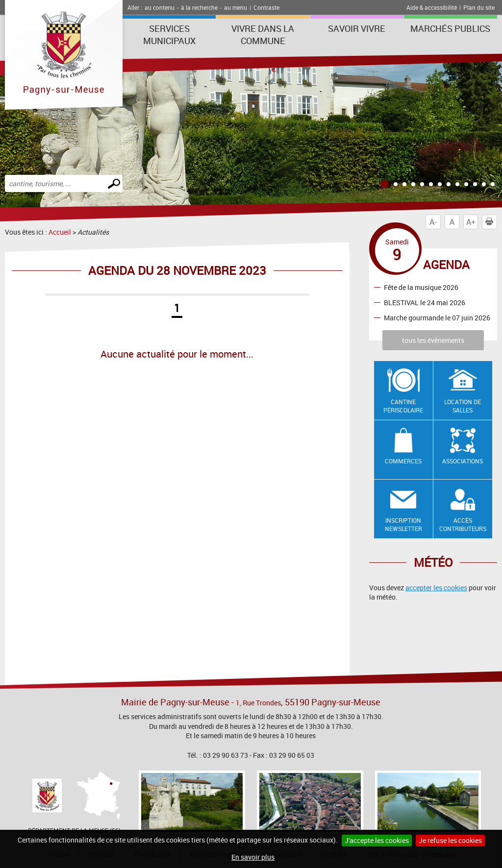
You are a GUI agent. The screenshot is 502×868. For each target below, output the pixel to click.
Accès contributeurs (463, 524)
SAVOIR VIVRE (357, 28)
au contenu (160, 7)
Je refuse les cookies (450, 840)
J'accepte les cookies (377, 840)
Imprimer (491, 222)
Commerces (403, 461)
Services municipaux (169, 35)
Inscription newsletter (403, 524)
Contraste (266, 7)
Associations (463, 461)
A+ (471, 222)
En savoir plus (253, 857)
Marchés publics (450, 28)
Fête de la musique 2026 (421, 287)
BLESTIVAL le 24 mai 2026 (425, 302)
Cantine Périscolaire (403, 406)
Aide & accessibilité (432, 7)
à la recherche (199, 7)
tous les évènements (433, 340)
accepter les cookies (436, 588)
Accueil (60, 232)
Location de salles (463, 406)
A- (433, 222)
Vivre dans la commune (263, 35)
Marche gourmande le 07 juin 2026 (437, 317)
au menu (236, 7)
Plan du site (479, 7)
